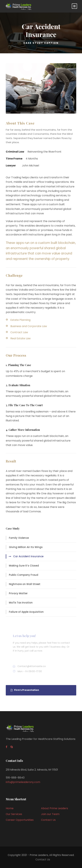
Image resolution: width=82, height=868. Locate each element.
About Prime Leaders (55, 808)
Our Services (14, 814)
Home (10, 808)
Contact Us (48, 820)
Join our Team (50, 814)
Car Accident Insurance (28, 556)
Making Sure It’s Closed (24, 566)
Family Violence (19, 538)
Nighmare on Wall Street (25, 584)
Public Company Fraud (24, 575)
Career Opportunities (20, 820)
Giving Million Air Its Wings (26, 547)
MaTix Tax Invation (21, 603)
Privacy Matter (18, 593)
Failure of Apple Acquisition (26, 612)
